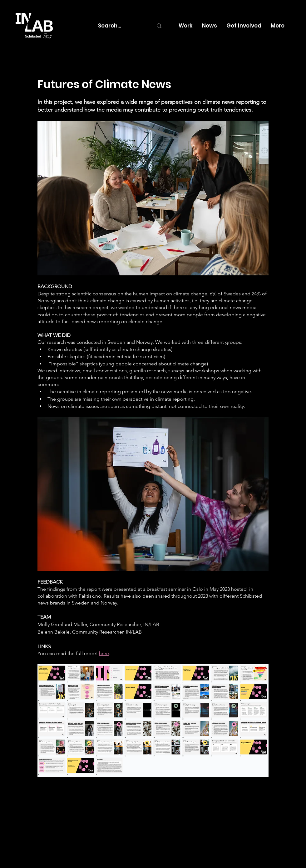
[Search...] (121, 26)
